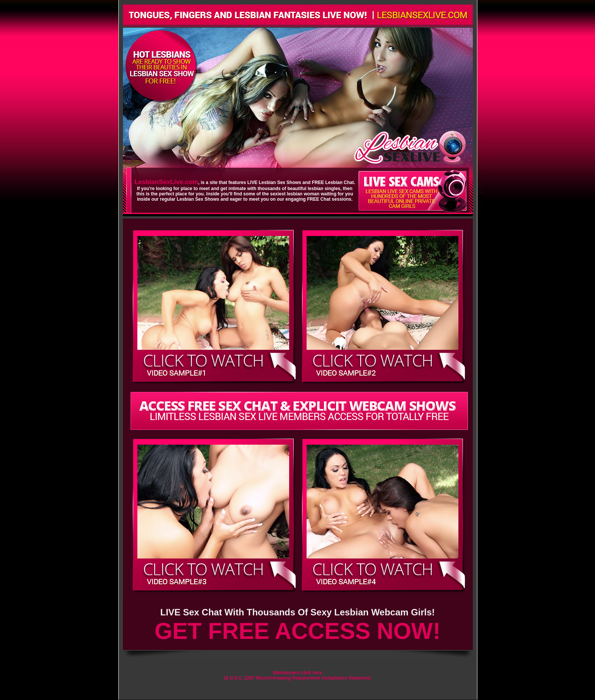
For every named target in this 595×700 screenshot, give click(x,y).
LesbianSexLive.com (166, 182)
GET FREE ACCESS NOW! (297, 631)
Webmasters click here (297, 673)
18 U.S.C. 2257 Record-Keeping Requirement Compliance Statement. (298, 678)
